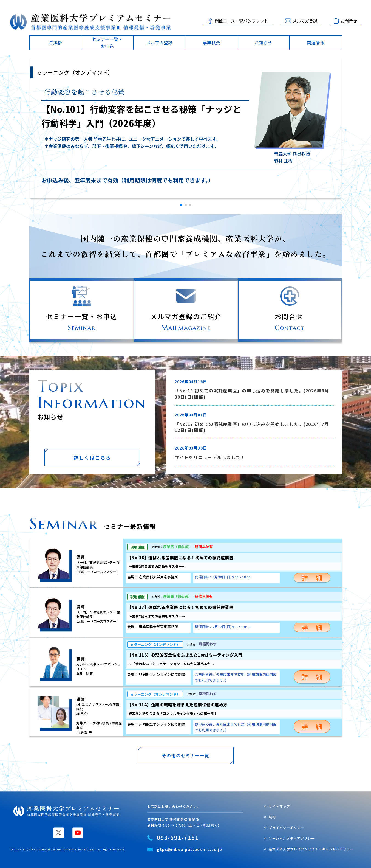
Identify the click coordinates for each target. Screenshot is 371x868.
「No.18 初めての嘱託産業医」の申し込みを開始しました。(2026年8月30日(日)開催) (252, 394)
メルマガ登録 (305, 21)
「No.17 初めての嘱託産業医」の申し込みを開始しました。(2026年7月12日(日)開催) (252, 427)
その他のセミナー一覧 (185, 755)
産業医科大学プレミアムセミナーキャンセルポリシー (311, 849)
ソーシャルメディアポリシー (292, 838)
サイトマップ (279, 806)
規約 (272, 817)
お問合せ (349, 21)
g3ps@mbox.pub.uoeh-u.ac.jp (189, 850)
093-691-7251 (178, 838)
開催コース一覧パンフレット (241, 21)
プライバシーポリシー (287, 828)
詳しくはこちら (92, 457)
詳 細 (312, 578)
